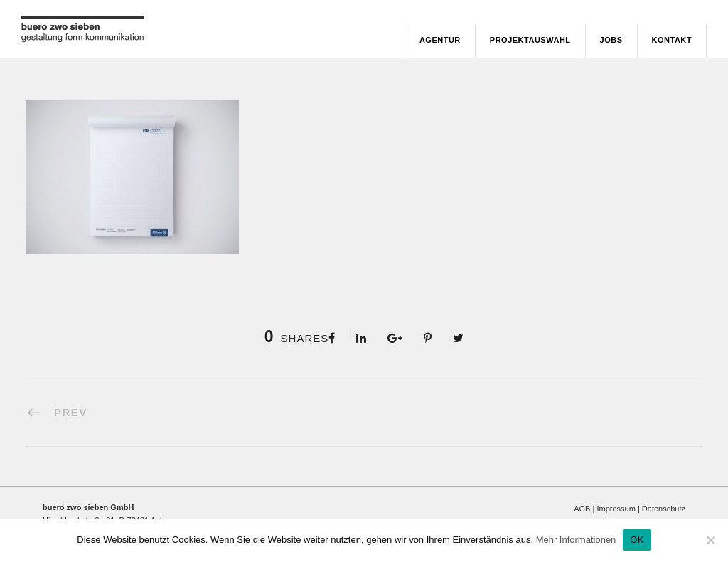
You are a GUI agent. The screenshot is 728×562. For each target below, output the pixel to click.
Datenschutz (664, 509)
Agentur (440, 40)
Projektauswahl (530, 40)
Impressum (616, 509)
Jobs (611, 40)
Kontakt (672, 40)
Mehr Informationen (576, 540)
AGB (582, 509)
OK (637, 540)
